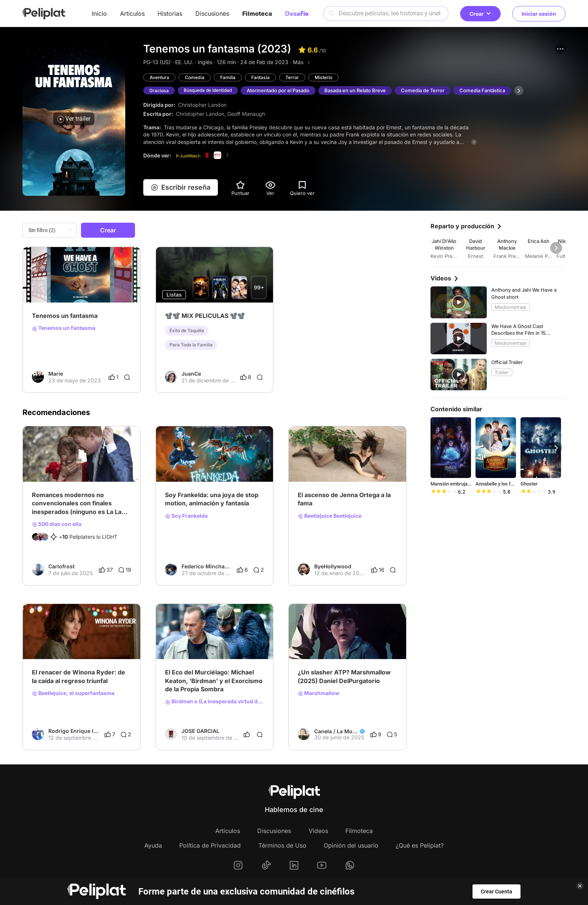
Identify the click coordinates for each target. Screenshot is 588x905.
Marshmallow (319, 693)
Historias (170, 13)
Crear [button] (480, 14)
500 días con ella (57, 524)
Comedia (196, 78)
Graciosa (160, 91)
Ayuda (153, 845)
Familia (231, 78)
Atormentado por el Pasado (285, 91)
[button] (560, 49)
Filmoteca (257, 13)
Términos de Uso (282, 845)
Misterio (329, 78)
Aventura (160, 78)
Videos (318, 831)
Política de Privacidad (210, 845)
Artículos (132, 13)
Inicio (99, 13)
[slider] (444, 492)
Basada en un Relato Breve (362, 91)
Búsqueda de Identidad (212, 91)
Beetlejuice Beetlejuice (330, 516)
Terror (297, 78)
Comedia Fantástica (489, 91)
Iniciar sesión (539, 14)
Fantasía (264, 78)
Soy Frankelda (186, 516)
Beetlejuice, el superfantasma (73, 693)
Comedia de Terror (429, 91)
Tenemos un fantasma (64, 328)
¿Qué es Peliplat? (420, 845)
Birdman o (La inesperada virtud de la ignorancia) (215, 701)
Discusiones (212, 13)
